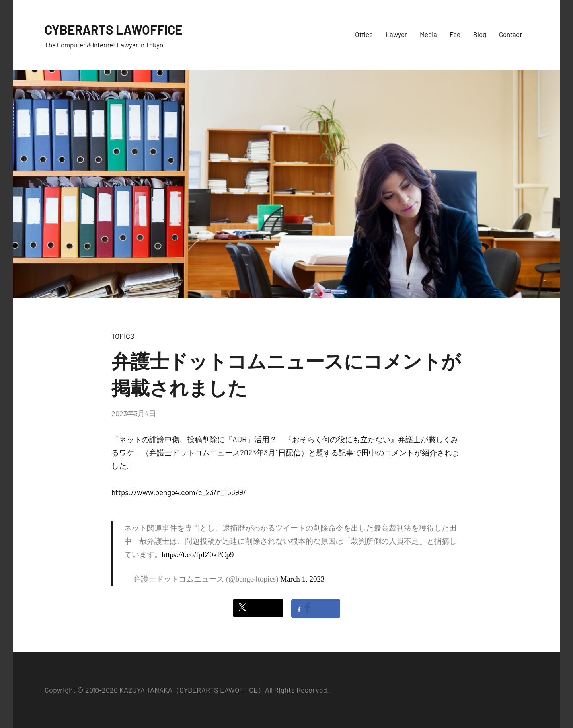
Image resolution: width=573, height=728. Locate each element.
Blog (480, 34)
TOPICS (123, 336)
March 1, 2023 (302, 579)
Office (364, 34)
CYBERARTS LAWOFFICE (123, 29)
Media (428, 34)
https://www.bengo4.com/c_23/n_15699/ (179, 492)
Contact (511, 34)
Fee (455, 34)
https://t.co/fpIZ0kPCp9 (198, 555)
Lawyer (396, 34)
